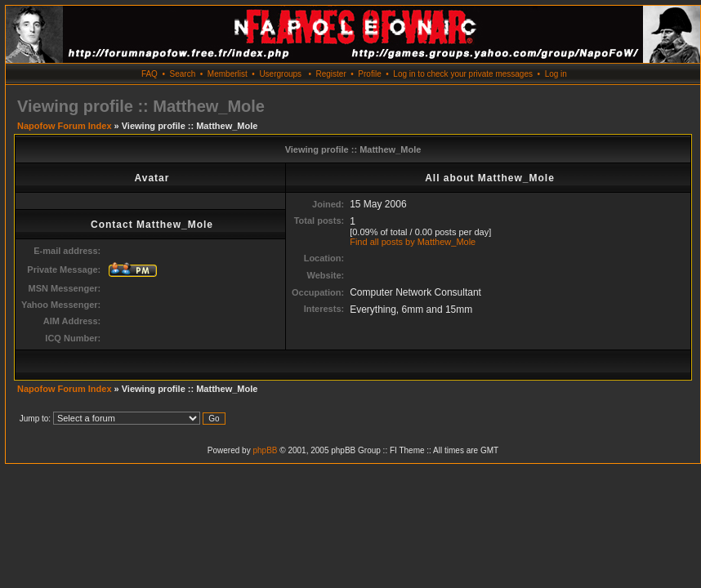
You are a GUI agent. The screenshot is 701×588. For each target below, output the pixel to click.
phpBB (265, 450)
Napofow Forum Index (65, 126)
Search (183, 74)
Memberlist (228, 74)
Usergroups (280, 74)
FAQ (150, 74)
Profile (369, 74)
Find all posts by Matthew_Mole (413, 242)
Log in (556, 74)
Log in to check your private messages (463, 74)
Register (330, 74)
